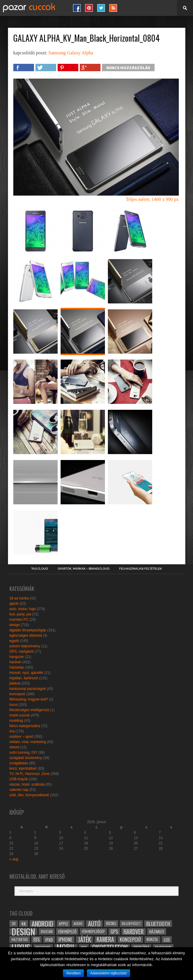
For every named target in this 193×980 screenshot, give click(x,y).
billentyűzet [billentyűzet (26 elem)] (131, 923)
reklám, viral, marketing (28, 742)
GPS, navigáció (22, 651)
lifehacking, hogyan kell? (29, 699)
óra (12, 731)
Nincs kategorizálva (25, 726)
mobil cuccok (20, 715)
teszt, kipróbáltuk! (23, 768)
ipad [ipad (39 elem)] (49, 940)
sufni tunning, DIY (23, 753)
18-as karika (19, 598)
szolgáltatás (19, 763)
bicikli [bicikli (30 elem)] (111, 923)
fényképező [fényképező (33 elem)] (67, 932)
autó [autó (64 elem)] (94, 924)
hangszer (17, 657)
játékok (15, 683)
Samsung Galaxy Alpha (71, 53)
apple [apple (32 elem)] (63, 924)
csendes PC (19, 620)
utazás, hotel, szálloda (27, 784)
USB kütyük (19, 779)
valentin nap (19, 790)
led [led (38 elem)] (167, 940)
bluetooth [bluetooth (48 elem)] (158, 924)
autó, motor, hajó (23, 609)
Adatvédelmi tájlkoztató (108, 973)
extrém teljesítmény (25, 646)
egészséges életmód (26, 636)
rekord (14, 747)
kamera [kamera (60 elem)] (105, 940)
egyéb (14, 641)
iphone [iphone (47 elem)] (65, 940)
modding (16, 721)
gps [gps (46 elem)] (114, 932)
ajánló (14, 604)
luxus (14, 705)
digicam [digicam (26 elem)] (47, 931)
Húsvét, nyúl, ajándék (26, 673)
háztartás (17, 667)
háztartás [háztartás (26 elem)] (20, 939)
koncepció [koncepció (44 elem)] (130, 940)
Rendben (73, 973)
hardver (16, 662)
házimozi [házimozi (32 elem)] (157, 932)
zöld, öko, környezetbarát (29, 795)
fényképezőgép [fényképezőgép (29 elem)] (93, 931)
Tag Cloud (39, 569)
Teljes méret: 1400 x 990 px (152, 199)
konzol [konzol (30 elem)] (152, 939)
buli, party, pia (20, 614)
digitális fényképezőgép (28, 630)
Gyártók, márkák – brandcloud (83, 569)
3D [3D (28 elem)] (14, 923)
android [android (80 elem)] (42, 924)
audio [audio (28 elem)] (78, 923)
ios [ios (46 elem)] (37, 940)
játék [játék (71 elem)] (85, 940)
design (15, 625)
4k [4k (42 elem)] (24, 924)
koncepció (17, 694)
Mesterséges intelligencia (29, 710)
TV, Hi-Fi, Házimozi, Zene (30, 774)
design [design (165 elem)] (23, 932)
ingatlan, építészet (24, 678)
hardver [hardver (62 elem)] (134, 932)
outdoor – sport (21, 737)
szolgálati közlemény (26, 758)
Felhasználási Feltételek (141, 569)
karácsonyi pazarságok (28, 689)
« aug (14, 859)
